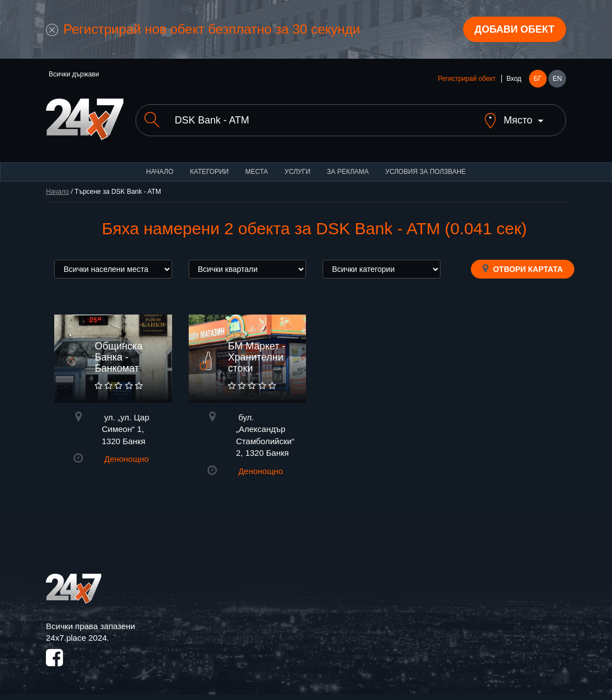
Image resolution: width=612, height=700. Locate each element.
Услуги (297, 172)
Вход (514, 79)
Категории (209, 172)
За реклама (348, 172)
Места (256, 172)
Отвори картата (523, 269)
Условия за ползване (426, 172)
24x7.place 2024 (76, 638)
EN (557, 79)
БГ (537, 79)
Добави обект (515, 29)
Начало (160, 172)
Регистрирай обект (466, 79)
